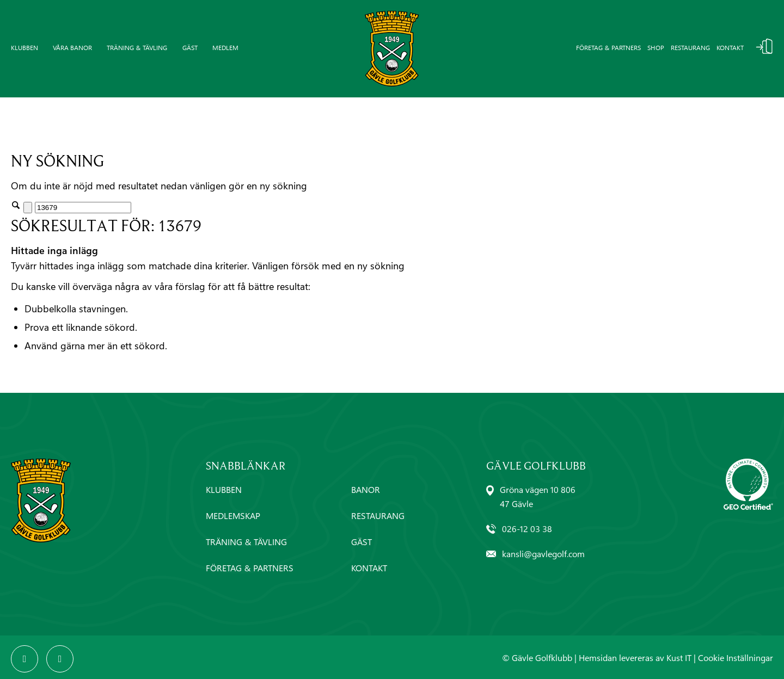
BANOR (366, 489)
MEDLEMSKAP (233, 516)
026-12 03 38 (527, 529)
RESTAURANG (378, 516)
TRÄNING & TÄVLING (246, 542)
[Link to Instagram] (60, 659)
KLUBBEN (224, 489)
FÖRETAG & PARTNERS (250, 568)
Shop (656, 47)
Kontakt (730, 47)
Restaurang (690, 47)
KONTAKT (369, 568)
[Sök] (83, 208)
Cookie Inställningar (736, 658)
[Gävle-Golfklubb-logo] (392, 49)
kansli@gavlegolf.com (543, 554)
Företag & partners (608, 47)
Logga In (764, 46)
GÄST (362, 542)
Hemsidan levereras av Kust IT (635, 658)
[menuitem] (29, 49)
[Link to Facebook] (24, 659)
